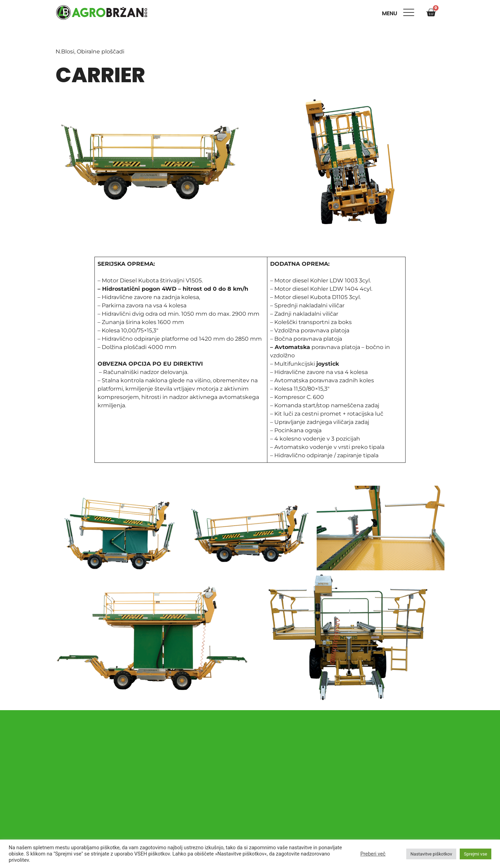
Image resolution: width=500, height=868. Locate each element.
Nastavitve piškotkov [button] (431, 854)
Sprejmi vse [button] (476, 854)
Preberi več (373, 854)
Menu (391, 13)
